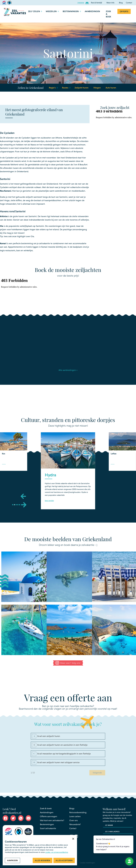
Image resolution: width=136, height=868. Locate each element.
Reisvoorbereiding (78, 812)
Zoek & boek (46, 808)
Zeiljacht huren (82, 88)
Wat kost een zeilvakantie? (52, 820)
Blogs (72, 808)
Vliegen (97, 88)
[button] (96, 3)
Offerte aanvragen (49, 816)
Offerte (124, 11)
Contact (129, 3)
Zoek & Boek (109, 14)
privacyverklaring (124, 841)
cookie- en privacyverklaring (57, 852)
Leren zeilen (75, 816)
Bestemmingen (47, 824)
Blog (121, 3)
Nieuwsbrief (75, 824)
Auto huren (111, 88)
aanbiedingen (92, 11)
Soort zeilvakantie (48, 828)
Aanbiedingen (47, 812)
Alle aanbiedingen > (68, 371)
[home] (15, 14)
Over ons (74, 820)
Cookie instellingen (87, 863)
